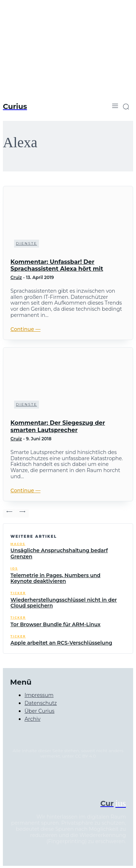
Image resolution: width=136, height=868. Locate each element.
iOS (14, 569)
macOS (18, 544)
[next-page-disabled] (22, 513)
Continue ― (25, 329)
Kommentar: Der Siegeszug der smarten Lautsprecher (58, 426)
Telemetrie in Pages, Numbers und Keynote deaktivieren (55, 578)
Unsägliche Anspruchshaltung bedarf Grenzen (59, 553)
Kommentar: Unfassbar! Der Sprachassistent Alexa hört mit (57, 265)
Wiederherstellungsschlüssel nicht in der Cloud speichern (64, 603)
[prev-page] (9, 513)
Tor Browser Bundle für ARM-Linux (56, 624)
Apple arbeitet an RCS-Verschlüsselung (61, 643)
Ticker (18, 593)
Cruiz (16, 277)
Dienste (27, 243)
